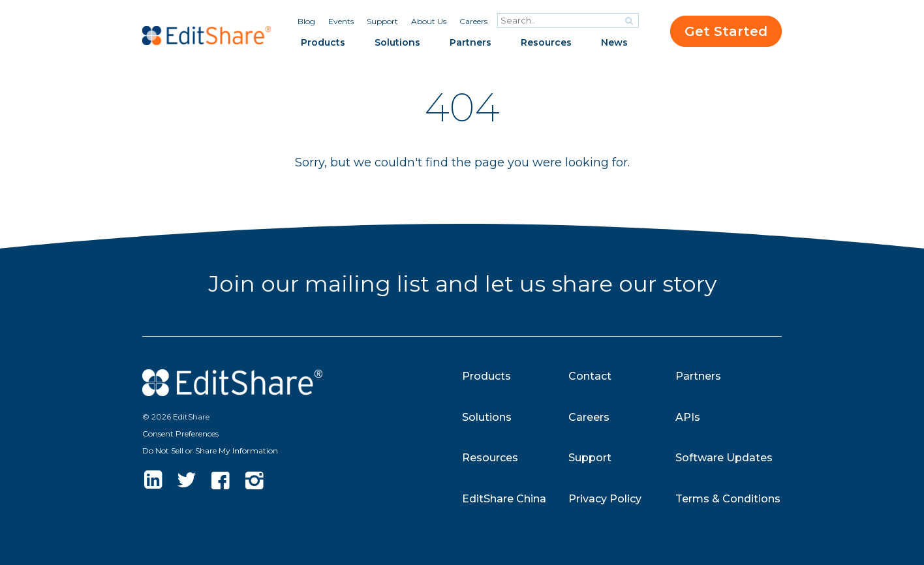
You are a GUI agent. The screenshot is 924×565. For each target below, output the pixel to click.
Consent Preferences (180, 434)
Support (382, 21)
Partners (470, 42)
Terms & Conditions (728, 499)
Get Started (726, 31)
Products (323, 42)
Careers (473, 21)
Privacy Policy (605, 499)
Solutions (397, 42)
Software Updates (724, 458)
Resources (546, 42)
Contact (590, 376)
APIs (688, 417)
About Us (429, 21)
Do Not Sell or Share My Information (210, 450)
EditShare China (504, 499)
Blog (306, 21)
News (614, 42)
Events (341, 21)
